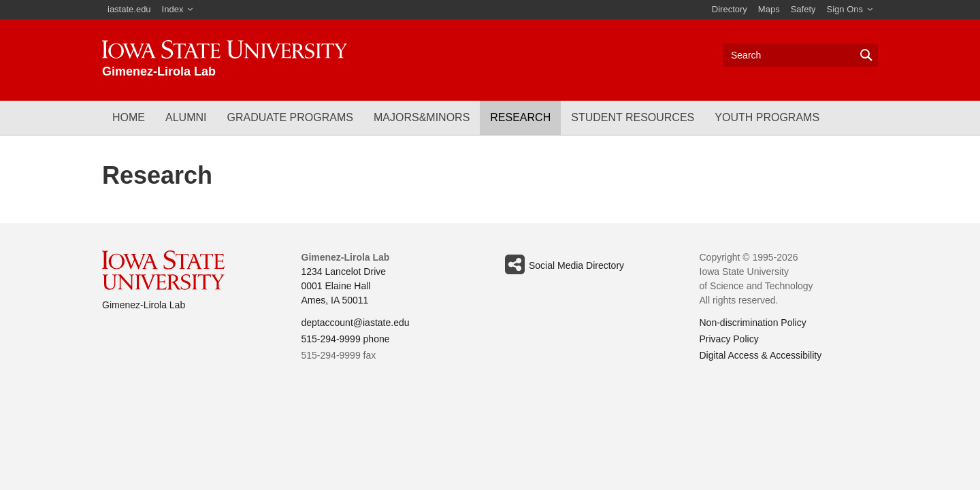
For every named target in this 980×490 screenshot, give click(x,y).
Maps (769, 9)
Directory (730, 9)
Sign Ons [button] (845, 9)
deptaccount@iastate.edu (356, 323)
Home (129, 117)
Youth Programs (767, 117)
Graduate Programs (290, 117)
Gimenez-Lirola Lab (144, 305)
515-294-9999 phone (346, 339)
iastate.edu (129, 9)
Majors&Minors (422, 117)
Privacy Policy (729, 339)
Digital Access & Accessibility (761, 355)
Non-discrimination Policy (753, 323)
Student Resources (633, 117)
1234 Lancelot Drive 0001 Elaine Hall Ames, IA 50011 (344, 286)
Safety (803, 9)
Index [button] (173, 9)
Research (520, 117)
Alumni (186, 117)
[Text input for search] (800, 55)
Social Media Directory (562, 265)
